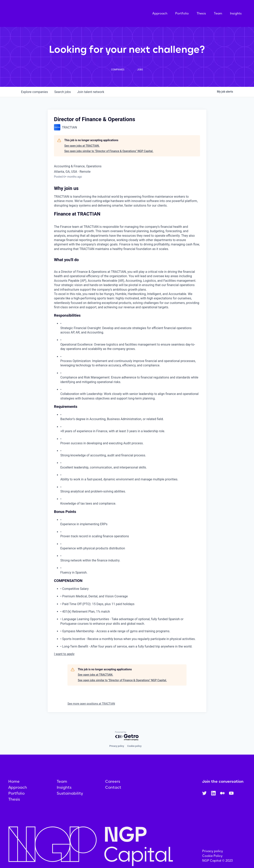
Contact (113, 792)
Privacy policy (117, 751)
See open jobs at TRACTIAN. (82, 151)
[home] (53, 16)
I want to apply (64, 659)
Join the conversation (223, 786)
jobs (62, 97)
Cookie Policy (212, 861)
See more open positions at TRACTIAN (91, 709)
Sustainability (70, 798)
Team (218, 16)
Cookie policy (134, 751)
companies (34, 97)
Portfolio (182, 16)
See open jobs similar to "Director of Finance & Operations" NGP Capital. (109, 156)
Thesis (201, 16)
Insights (236, 16)
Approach (160, 16)
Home (14, 786)
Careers (113, 786)
